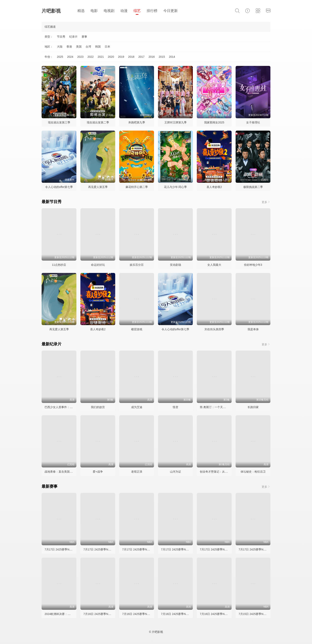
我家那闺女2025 (214, 122)
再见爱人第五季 (98, 187)
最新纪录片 (52, 344)
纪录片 (73, 37)
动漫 (124, 11)
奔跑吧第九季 (137, 122)
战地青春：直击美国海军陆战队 (64, 472)
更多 (266, 202)
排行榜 (152, 11)
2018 (131, 57)
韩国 (98, 47)
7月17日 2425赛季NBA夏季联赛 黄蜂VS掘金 (72, 549)
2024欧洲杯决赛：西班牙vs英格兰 (66, 614)
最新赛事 (50, 486)
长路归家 (253, 407)
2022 (90, 57)
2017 (141, 57)
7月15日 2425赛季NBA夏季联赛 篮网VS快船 (266, 614)
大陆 (60, 47)
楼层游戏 (137, 329)
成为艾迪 (137, 407)
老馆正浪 (137, 472)
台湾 (88, 47)
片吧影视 (51, 11)
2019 (121, 57)
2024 (70, 57)
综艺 (137, 11)
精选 (81, 11)
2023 (80, 57)
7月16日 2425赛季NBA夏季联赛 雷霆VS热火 (227, 614)
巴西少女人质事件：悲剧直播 (63, 407)
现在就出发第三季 (59, 122)
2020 (111, 57)
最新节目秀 (52, 202)
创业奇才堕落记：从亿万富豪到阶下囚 (223, 472)
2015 (162, 57)
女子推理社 (253, 122)
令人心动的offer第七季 (59, 187)
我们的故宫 (98, 407)
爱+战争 (98, 472)
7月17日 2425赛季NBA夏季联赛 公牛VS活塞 (227, 549)
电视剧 (109, 11)
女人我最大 (214, 265)
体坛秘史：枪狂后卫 (253, 472)
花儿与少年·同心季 (175, 187)
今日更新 (171, 11)
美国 (79, 47)
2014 (172, 57)
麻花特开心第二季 (137, 187)
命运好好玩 (98, 265)
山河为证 (175, 472)
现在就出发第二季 (98, 122)
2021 (101, 57)
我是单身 (253, 329)
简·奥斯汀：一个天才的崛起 (217, 407)
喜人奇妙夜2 (214, 187)
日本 (107, 47)
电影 (94, 11)
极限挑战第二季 (253, 187)
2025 (60, 57)
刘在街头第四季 (214, 329)
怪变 (175, 407)
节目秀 (61, 37)
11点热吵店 (59, 265)
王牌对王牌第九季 (175, 122)
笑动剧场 (175, 265)
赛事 (84, 37)
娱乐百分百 (137, 265)
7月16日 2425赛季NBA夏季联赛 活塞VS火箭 (150, 614)
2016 (152, 57)
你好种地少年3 (253, 265)
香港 (69, 47)
